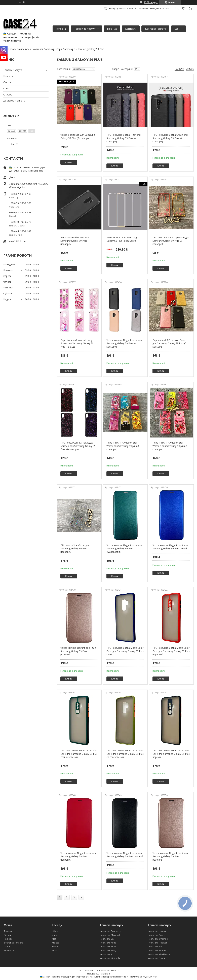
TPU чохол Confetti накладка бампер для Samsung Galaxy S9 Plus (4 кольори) (78, 446)
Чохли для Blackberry (159, 954)
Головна (61, 29)
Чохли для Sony (108, 951)
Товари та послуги (85, 29)
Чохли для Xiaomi (157, 951)
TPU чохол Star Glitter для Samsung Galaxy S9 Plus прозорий (75, 549)
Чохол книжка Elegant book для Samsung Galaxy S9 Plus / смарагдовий (124, 549)
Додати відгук (184, 8)
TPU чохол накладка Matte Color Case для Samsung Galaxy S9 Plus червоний (171, 651)
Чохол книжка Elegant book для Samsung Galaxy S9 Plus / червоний (78, 856)
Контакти (131, 29)
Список (190, 69)
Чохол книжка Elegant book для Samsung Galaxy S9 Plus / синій (170, 547)
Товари (8, 931)
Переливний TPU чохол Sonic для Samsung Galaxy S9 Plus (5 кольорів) (169, 343)
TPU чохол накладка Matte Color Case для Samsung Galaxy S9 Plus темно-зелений (79, 754)
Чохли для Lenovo (157, 931)
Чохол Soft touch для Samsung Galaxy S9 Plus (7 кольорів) (78, 136)
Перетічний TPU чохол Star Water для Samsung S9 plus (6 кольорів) (123, 446)
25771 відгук (151, 2)
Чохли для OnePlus (158, 939)
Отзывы (8, 95)
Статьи (7, 82)
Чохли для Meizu (108, 947)
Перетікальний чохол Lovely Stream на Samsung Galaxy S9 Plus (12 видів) (77, 343)
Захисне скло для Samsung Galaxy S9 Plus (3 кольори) (122, 239)
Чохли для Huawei (157, 943)
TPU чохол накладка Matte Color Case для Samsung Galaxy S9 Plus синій (125, 651)
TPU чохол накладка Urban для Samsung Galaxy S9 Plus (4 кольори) (170, 138)
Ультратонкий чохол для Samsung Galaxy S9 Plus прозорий (75, 241)
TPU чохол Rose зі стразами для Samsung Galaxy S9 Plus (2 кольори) (171, 241)
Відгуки (8, 935)
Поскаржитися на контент (115, 977)
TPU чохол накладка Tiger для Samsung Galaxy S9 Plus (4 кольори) (124, 138)
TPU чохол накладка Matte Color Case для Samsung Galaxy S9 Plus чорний (171, 754)
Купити (69, 162)
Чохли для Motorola (110, 958)
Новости (8, 76)
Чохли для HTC (107, 954)
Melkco (55, 943)
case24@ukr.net (18, 241)
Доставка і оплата (155, 29)
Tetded (55, 947)
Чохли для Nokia (156, 958)
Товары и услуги (13, 70)
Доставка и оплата (14, 101)
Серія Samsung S (66, 49)
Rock (54, 951)
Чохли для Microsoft (110, 935)
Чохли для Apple (156, 935)
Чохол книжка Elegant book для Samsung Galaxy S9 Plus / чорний (125, 855)
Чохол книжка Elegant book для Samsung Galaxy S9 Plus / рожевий (78, 651)
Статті (7, 947)
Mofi (54, 939)
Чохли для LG (107, 939)
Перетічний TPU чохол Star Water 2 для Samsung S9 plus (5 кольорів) (170, 446)
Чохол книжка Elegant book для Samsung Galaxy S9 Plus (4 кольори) (124, 343)
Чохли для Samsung (43, 49)
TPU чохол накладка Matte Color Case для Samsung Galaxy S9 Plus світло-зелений (125, 754)
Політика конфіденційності (144, 977)
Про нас (112, 29)
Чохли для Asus (108, 943)
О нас (7, 88)
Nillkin (55, 931)
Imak (54, 935)
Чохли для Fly (155, 947)
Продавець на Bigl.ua (98, 974)
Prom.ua (115, 970)
